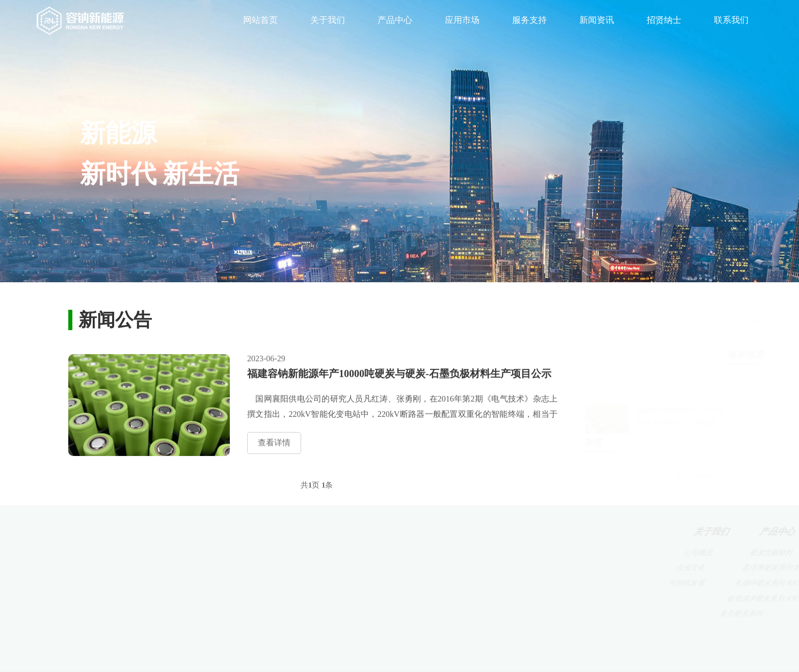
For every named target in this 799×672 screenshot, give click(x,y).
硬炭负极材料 (363, 553)
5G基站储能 (473, 553)
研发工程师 (620, 466)
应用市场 (462, 20)
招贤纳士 (664, 20)
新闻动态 (602, 553)
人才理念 (666, 553)
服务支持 (529, 20)
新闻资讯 (597, 20)
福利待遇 (668, 583)
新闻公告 (604, 583)
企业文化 (291, 568)
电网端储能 (475, 583)
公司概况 (290, 553)
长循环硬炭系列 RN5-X (380, 583)
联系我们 (731, 20)
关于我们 (328, 20)
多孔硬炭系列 (367, 614)
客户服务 (537, 553)
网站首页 (260, 20)
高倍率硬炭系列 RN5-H (379, 568)
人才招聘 (667, 568)
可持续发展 (295, 583)
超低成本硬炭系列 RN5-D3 (386, 598)
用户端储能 (476, 598)
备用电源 (470, 568)
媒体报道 (603, 568)
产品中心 (395, 20)
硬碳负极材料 (696, 466)
